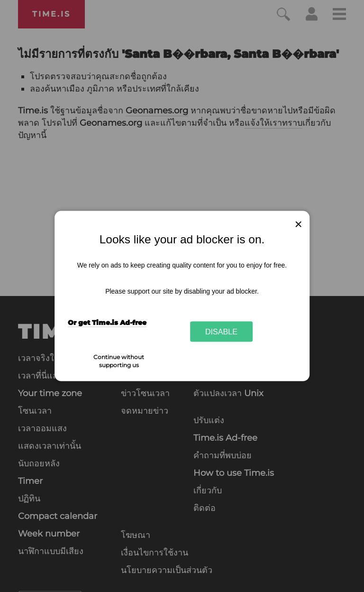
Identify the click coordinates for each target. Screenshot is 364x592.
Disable (221, 332)
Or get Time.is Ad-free (107, 322)
